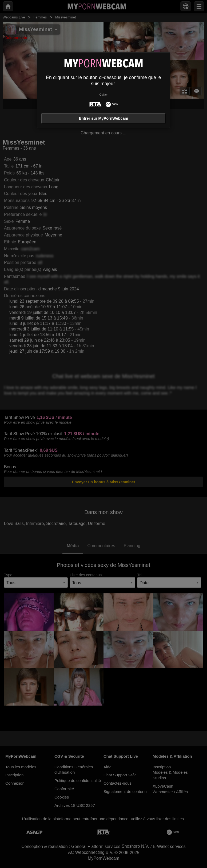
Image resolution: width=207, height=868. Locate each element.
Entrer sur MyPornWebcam (103, 118)
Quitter (103, 95)
